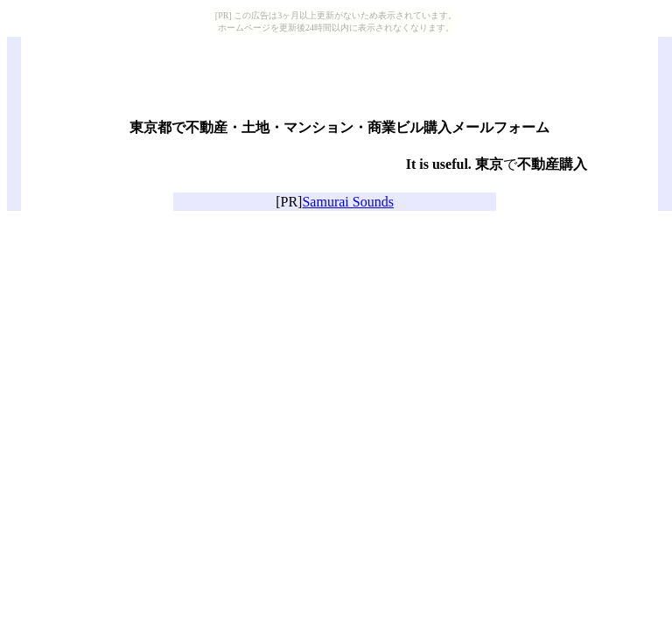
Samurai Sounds (347, 202)
